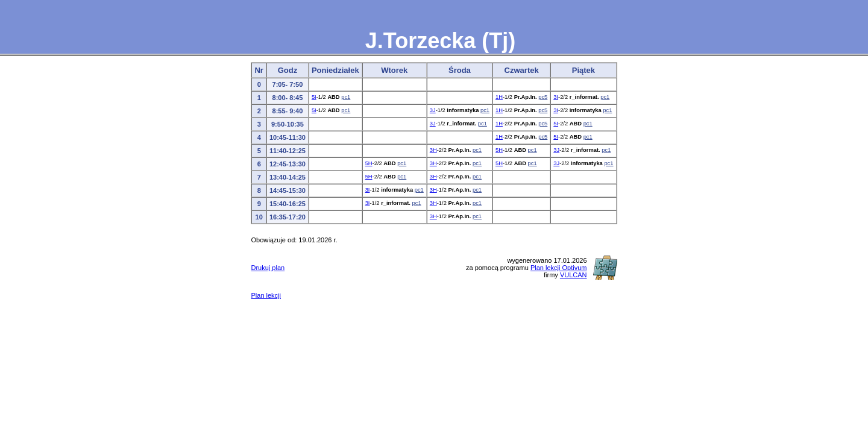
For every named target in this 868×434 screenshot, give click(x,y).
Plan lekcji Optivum (559, 268)
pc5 (543, 97)
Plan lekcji (266, 295)
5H (499, 150)
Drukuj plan (268, 268)
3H (433, 150)
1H (499, 97)
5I (314, 97)
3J (433, 110)
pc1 (346, 97)
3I (556, 97)
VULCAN (574, 275)
